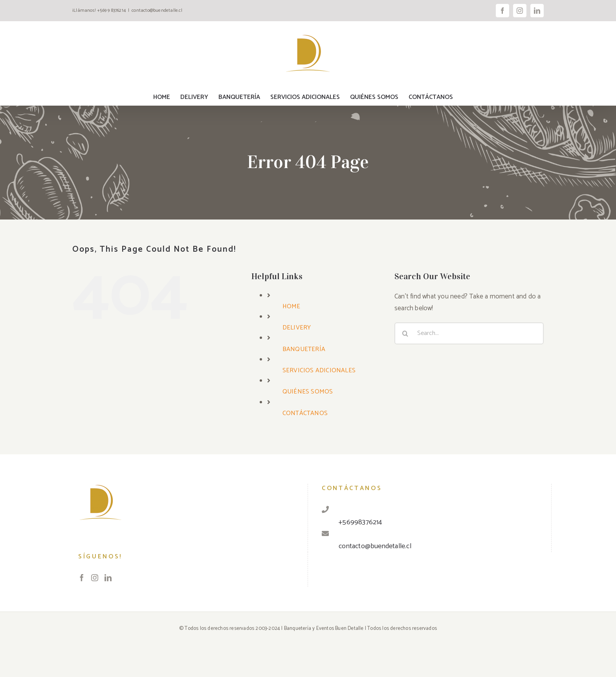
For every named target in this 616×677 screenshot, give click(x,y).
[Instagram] (95, 578)
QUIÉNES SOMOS (308, 392)
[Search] (405, 333)
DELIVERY (297, 328)
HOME (291, 306)
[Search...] (469, 333)
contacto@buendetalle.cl (157, 10)
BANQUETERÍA (304, 349)
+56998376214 (360, 522)
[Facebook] (82, 578)
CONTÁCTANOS (305, 413)
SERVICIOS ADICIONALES (319, 371)
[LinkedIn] (108, 578)
